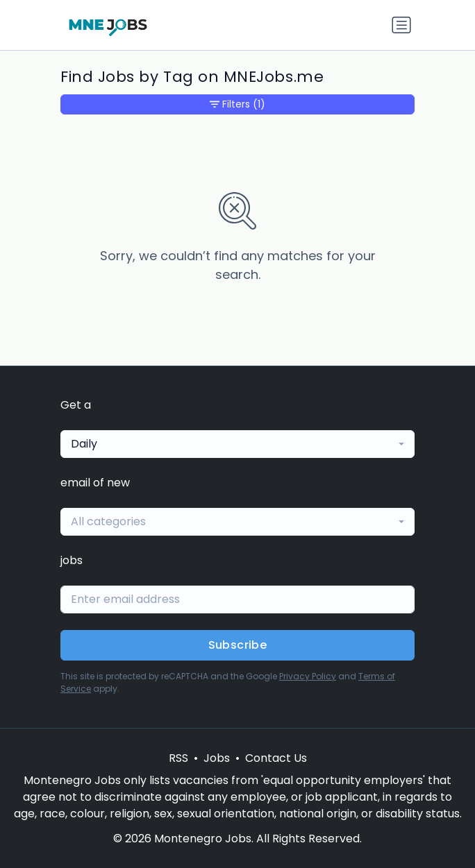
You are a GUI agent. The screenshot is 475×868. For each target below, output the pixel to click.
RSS (178, 758)
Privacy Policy (308, 676)
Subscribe (238, 645)
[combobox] (237, 444)
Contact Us (276, 758)
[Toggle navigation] (401, 25)
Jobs (217, 758)
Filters (237, 104)
